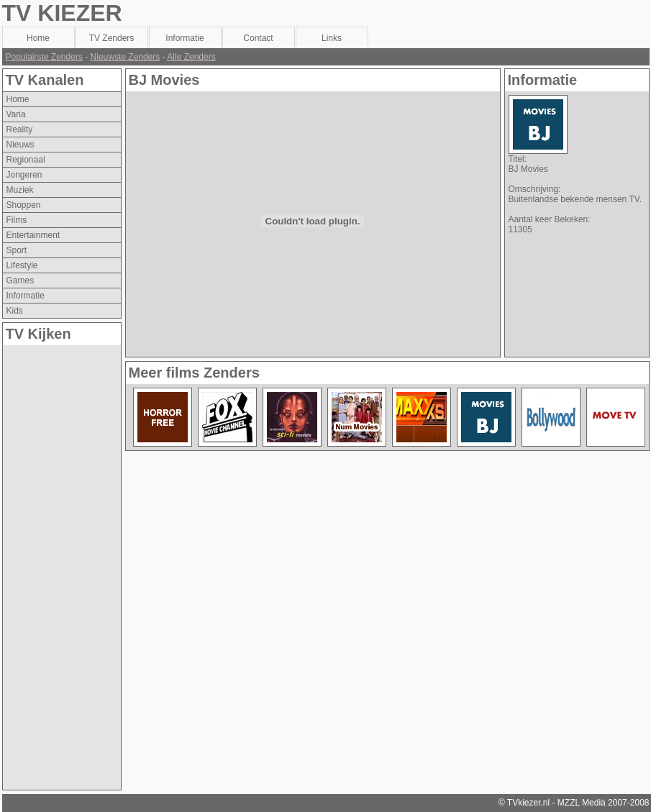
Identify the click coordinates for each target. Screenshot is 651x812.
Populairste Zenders (44, 57)
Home (18, 99)
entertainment (33, 235)
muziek (20, 190)
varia (16, 114)
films (17, 220)
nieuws (21, 145)
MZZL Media (582, 803)
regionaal (26, 160)
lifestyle (22, 265)
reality (20, 129)
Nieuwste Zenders (126, 57)
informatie (26, 296)
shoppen (24, 205)
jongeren (24, 175)
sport (17, 250)
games (21, 280)
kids (15, 311)
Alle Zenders (191, 57)
